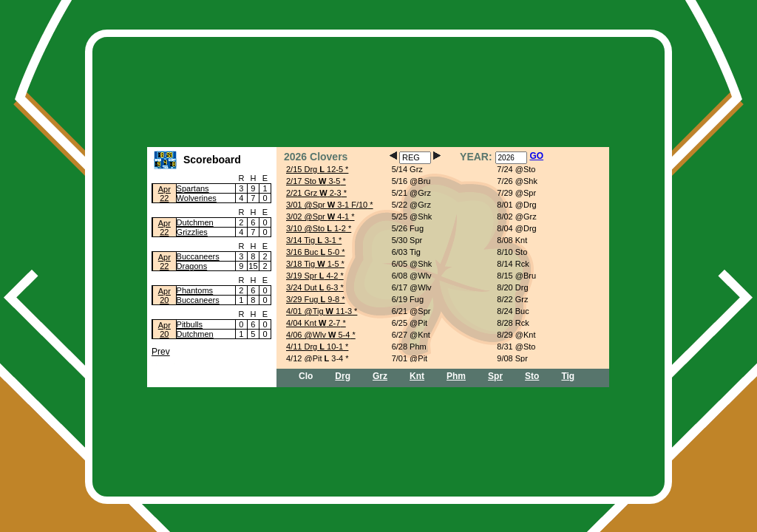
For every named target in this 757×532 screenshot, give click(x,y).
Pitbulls (190, 324)
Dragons (192, 266)
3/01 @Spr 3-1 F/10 (327, 205)
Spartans (193, 188)
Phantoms (195, 290)
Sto (532, 376)
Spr (495, 376)
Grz (380, 376)
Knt (417, 376)
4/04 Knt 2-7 (313, 323)
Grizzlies (192, 232)
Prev (161, 352)
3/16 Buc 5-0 (313, 252)
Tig (568, 376)
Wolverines (197, 198)
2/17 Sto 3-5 (313, 181)
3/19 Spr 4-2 (312, 276)
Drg (343, 376)
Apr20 (164, 296)
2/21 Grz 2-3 (314, 193)
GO (536, 156)
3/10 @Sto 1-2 (316, 228)
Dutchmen (195, 222)
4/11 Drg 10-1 (315, 347)
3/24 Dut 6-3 (312, 287)
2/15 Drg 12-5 (315, 169)
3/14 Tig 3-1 (311, 240)
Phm (456, 376)
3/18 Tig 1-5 (313, 264)
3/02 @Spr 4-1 (318, 216)
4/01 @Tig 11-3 (319, 311)
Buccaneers (198, 256)
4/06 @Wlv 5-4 (318, 335)
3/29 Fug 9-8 (313, 299)
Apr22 (164, 194)
